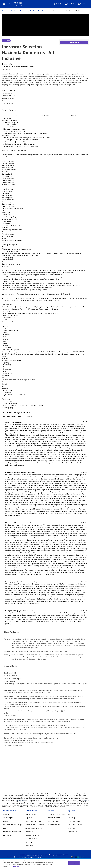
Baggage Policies (21, 800)
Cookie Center (30, 842)
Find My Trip (72, 4)
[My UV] (82, 4)
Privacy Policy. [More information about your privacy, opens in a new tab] (16, 866)
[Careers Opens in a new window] (13, 821)
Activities (74, 115)
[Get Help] (58, 4)
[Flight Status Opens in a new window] (75, 832)
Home (4, 11)
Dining (17, 115)
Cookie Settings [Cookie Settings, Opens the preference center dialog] (61, 863)
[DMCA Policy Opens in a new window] (13, 835)
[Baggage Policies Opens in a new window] (35, 839)
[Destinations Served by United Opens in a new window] (13, 832)
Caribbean (24, 11)
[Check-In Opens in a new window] (75, 828)
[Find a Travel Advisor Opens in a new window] (75, 825)
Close (74, 863)
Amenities (45, 115)
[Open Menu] (4, 4)
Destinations (13, 11)
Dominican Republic (37, 11)
